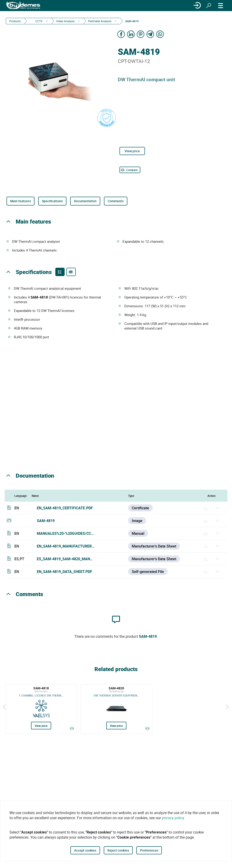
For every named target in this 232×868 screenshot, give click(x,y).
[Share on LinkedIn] (131, 34)
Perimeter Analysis (100, 21)
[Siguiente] (227, 707)
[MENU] (221, 6)
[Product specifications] (71, 272)
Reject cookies (118, 850)
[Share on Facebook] (121, 34)
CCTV (39, 21)
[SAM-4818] (41, 709)
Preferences (149, 850)
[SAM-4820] (116, 709)
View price (132, 151)
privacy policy (173, 818)
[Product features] (60, 272)
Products (15, 21)
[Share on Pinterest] (141, 34)
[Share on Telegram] (150, 34)
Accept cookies (85, 850)
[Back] (4, 707)
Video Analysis (65, 21)
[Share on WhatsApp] (160, 34)
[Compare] (130, 170)
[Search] (209, 6)
